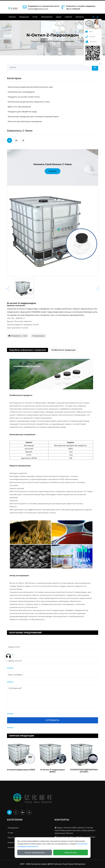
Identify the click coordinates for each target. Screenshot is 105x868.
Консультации (38, 336)
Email (89, 32)
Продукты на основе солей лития (23, 97)
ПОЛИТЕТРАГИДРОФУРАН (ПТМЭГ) (84, 771)
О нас (35, 17)
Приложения (47, 17)
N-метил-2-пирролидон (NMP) (52, 771)
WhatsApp (91, 42)
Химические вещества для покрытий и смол (28, 102)
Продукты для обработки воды (22, 112)
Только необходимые (35, 852)
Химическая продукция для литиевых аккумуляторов (33, 117)
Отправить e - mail (18, 336)
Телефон (90, 37)
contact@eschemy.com (38, 9)
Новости (68, 17)
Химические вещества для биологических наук (30, 87)
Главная (12, 17)
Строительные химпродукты (21, 92)
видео (59, 17)
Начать (53, 171)
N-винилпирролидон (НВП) (21, 770)
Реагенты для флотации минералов (24, 121)
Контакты (80, 17)
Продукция (24, 17)
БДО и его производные (19, 107)
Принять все (71, 852)
